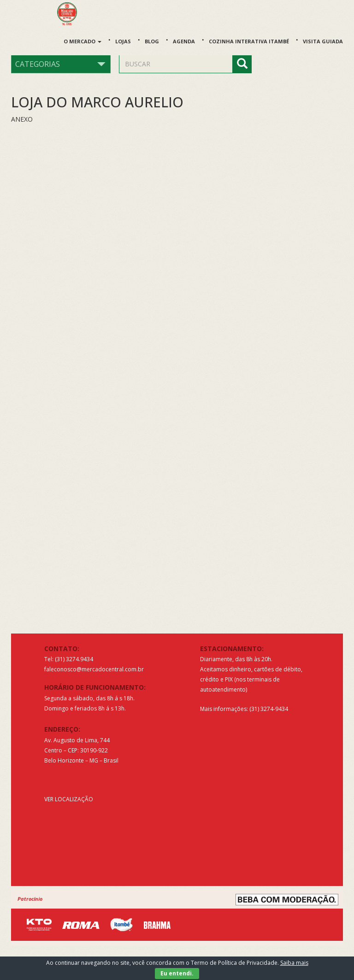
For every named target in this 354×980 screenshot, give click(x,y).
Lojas (123, 41)
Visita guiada (323, 41)
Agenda (184, 41)
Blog (152, 41)
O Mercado (83, 41)
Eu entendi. (177, 973)
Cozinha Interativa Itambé (249, 41)
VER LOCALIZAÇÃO (69, 799)
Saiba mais (294, 963)
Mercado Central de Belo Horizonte (72, 14)
